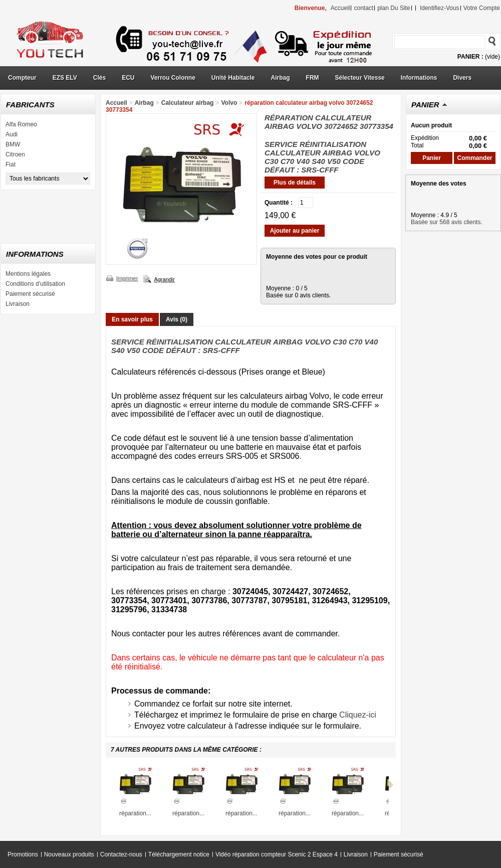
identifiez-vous (440, 8)
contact (363, 8)
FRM (313, 78)
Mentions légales (28, 274)
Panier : (470, 57)
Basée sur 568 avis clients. (447, 222)
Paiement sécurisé (30, 294)
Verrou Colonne (173, 78)
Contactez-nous (121, 854)
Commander (474, 158)
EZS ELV (65, 78)
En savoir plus (132, 319)
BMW (13, 144)
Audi (12, 134)
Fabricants (30, 105)
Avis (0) (177, 319)
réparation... (135, 813)
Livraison (18, 304)
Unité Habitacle (233, 78)
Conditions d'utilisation (35, 284)
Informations (419, 78)
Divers (462, 78)
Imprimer (127, 278)
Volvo (229, 103)
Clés (99, 78)
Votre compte (482, 8)
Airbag (281, 78)
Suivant (391, 785)
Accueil (116, 103)
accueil (340, 8)
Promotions (23, 854)
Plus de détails (295, 183)
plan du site (394, 8)
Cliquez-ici (358, 715)
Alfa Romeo (21, 124)
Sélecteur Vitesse (360, 78)
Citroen (15, 154)
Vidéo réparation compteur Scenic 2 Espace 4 (277, 854)
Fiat (11, 164)
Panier (425, 105)
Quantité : (279, 203)
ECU (128, 78)
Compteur (22, 78)
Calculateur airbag (188, 103)
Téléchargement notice (179, 854)
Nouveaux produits (69, 854)
